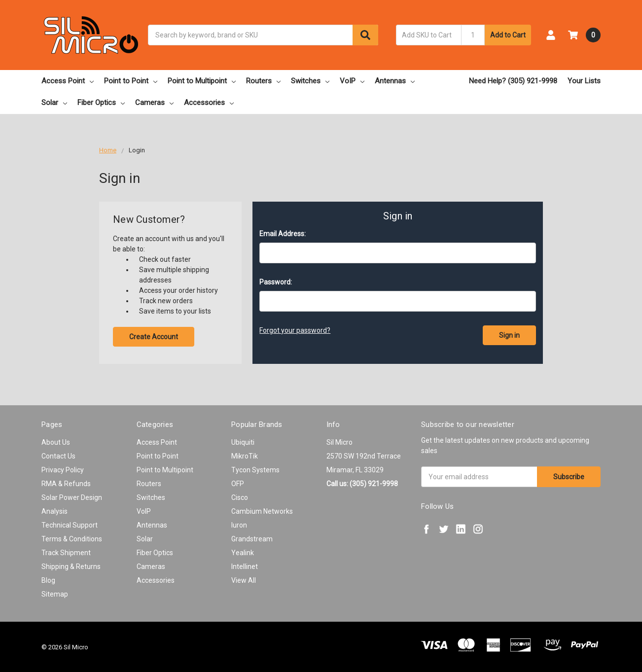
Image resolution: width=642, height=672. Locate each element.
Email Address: (283, 234)
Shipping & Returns (71, 566)
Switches (310, 81)
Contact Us (58, 456)
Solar (54, 103)
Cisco (240, 497)
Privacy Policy (63, 470)
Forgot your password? (295, 330)
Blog (48, 580)
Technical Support (70, 525)
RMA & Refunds (66, 484)
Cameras (154, 103)
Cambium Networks (262, 511)
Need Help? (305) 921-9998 (513, 81)
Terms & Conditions (72, 539)
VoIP (352, 81)
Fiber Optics (101, 103)
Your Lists (584, 81)
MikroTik (245, 456)
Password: (276, 282)
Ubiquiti (243, 442)
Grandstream (252, 539)
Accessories (209, 103)
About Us (56, 442)
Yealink (243, 553)
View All (244, 580)
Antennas (395, 81)
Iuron (239, 525)
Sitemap (55, 594)
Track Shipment (66, 553)
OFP (238, 484)
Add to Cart (508, 35)
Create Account (154, 337)
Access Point (68, 81)
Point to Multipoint (202, 81)
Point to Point (131, 81)
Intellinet (245, 566)
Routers (263, 81)
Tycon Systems (255, 470)
